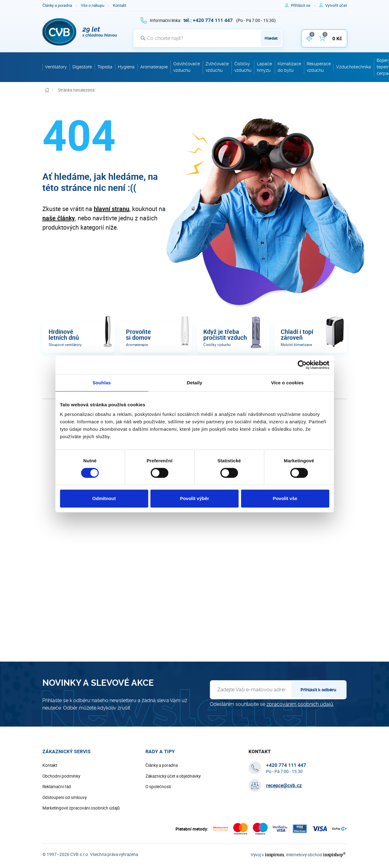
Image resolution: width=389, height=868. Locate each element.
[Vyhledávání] (208, 38)
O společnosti (158, 787)
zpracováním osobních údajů (300, 704)
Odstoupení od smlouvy (65, 798)
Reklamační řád (57, 787)
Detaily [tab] (195, 383)
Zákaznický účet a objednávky (173, 776)
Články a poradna (57, 5)
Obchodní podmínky (61, 776)
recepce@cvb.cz (284, 786)
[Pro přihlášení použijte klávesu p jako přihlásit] (303, 6)
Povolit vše (285, 498)
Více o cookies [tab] (287, 383)
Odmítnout (104, 498)
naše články (59, 218)
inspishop (335, 855)
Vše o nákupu (93, 5)
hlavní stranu (112, 209)
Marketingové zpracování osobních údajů (81, 808)
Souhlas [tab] (102, 383)
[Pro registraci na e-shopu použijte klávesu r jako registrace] (336, 6)
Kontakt (120, 5)
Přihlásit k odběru (318, 690)
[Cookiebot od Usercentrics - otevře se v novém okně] (302, 365)
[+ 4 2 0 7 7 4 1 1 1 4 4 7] (208, 20)
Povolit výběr (194, 498)
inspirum (277, 855)
